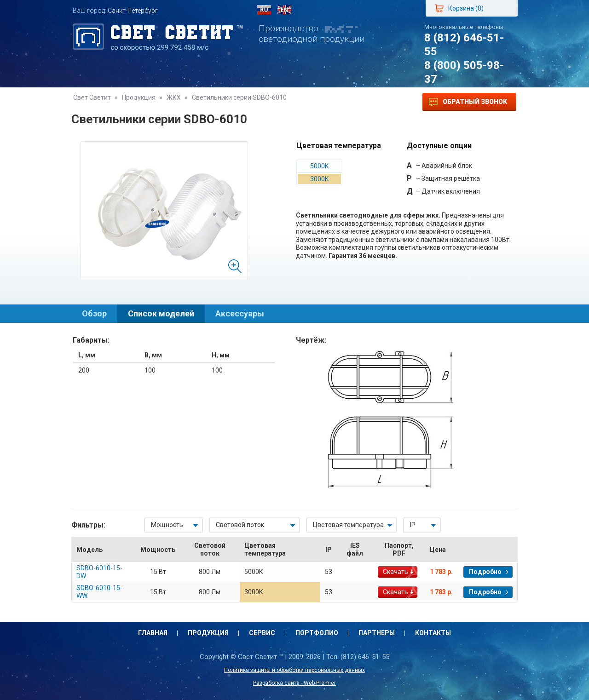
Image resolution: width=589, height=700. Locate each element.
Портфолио (256, 102)
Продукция (150, 102)
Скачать (396, 572)
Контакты (369, 102)
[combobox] (173, 525)
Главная (97, 102)
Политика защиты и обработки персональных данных (294, 670)
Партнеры (314, 102)
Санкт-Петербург (133, 11)
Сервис (203, 102)
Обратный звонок (468, 102)
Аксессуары (240, 313)
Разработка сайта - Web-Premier (294, 683)
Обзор (94, 313)
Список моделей (161, 313)
